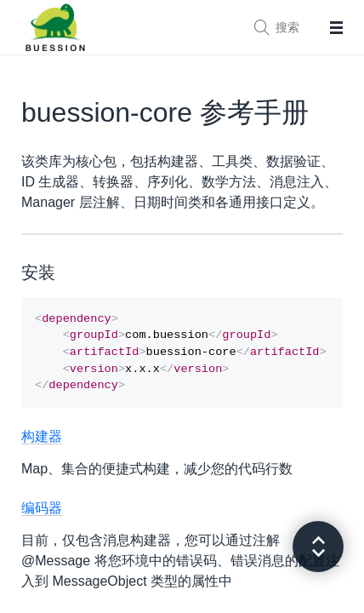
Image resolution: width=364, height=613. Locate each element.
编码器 (42, 516)
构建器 (42, 445)
